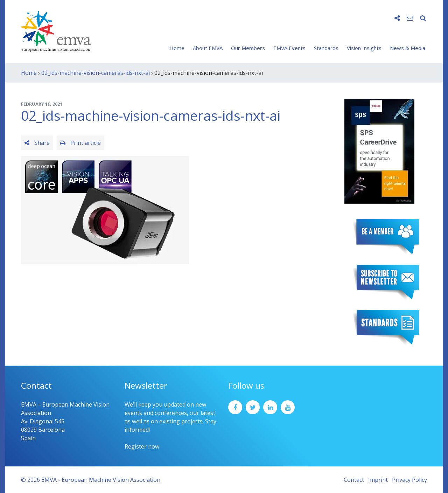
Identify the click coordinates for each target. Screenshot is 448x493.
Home (177, 48)
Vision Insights (364, 48)
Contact (354, 480)
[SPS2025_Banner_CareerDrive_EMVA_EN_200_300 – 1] (379, 150)
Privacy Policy (409, 480)
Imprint (378, 480)
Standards (326, 48)
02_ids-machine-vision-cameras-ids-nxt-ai (96, 73)
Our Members (248, 48)
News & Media (408, 48)
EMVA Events (289, 48)
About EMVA (208, 48)
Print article (80, 143)
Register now (142, 446)
